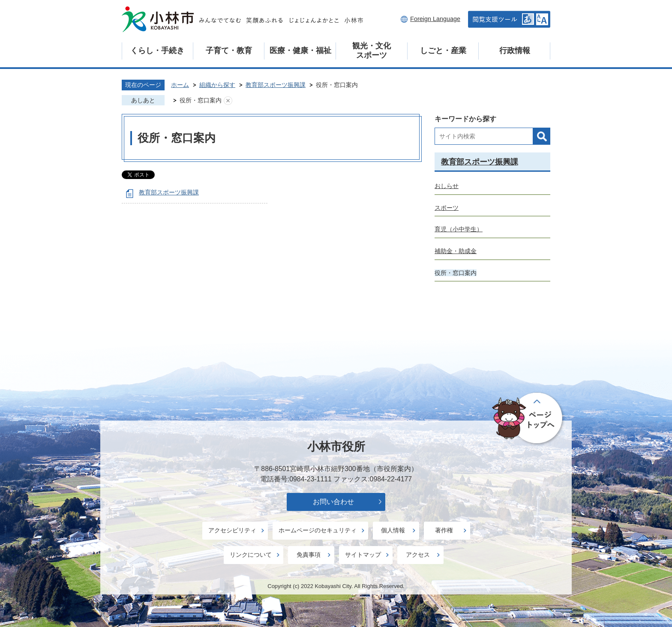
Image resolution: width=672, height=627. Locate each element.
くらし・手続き (157, 51)
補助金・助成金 (456, 251)
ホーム (180, 85)
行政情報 (515, 51)
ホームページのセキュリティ (318, 530)
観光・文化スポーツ (372, 51)
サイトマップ (363, 555)
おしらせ (447, 186)
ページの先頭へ (529, 418)
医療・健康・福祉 (300, 51)
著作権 (444, 530)
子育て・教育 (229, 51)
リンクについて (251, 555)
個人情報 (393, 530)
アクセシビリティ (232, 530)
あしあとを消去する (228, 101)
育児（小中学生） (459, 229)
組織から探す (217, 85)
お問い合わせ (333, 502)
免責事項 (309, 555)
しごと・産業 (443, 51)
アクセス (418, 555)
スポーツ (447, 208)
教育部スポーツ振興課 (276, 85)
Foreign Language (435, 19)
